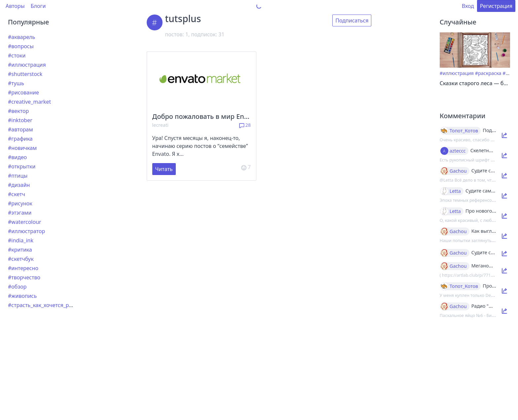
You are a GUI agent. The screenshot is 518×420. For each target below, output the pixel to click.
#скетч (17, 194)
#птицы (18, 176)
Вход (468, 6)
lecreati (161, 125)
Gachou (458, 171)
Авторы (15, 6)
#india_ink (21, 240)
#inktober (20, 120)
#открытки (22, 166)
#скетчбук (21, 259)
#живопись (22, 296)
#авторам (20, 129)
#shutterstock (25, 74)
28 (245, 125)
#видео (17, 157)
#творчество (24, 277)
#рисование (23, 92)
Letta (455, 191)
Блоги (38, 6)
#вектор (18, 111)
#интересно (23, 268)
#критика (20, 250)
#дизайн (19, 185)
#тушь (16, 83)
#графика (20, 139)
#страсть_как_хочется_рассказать (51, 305)
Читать (164, 169)
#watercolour (25, 222)
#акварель (21, 37)
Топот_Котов (464, 131)
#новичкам (22, 148)
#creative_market (29, 102)
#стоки (17, 55)
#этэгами (20, 213)
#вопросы (21, 46)
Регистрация (496, 6)
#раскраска (488, 73)
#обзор (17, 287)
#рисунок (20, 203)
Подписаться (352, 20)
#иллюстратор (26, 231)
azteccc (458, 151)
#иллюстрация (27, 65)
